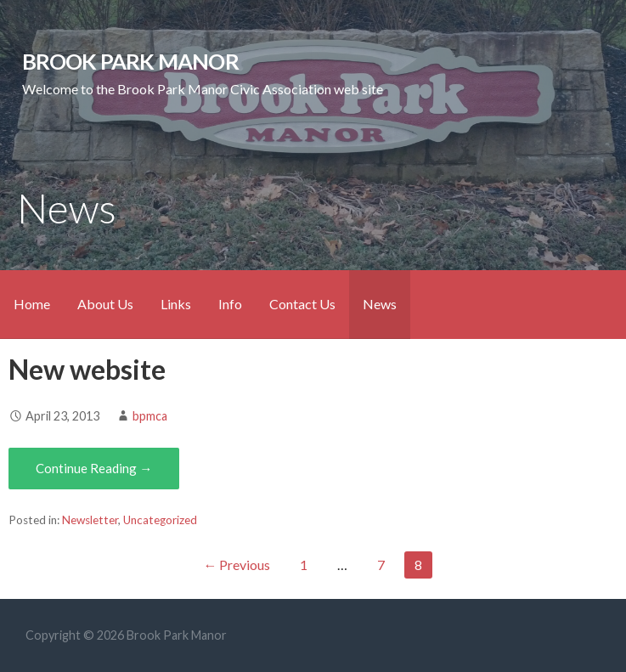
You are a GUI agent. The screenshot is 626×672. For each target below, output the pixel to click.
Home (32, 304)
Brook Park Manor (130, 61)
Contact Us (302, 304)
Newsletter (90, 520)
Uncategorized (160, 520)
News (380, 304)
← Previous (237, 565)
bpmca (150, 416)
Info (230, 304)
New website (87, 369)
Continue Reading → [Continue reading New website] (94, 468)
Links (176, 304)
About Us (105, 304)
